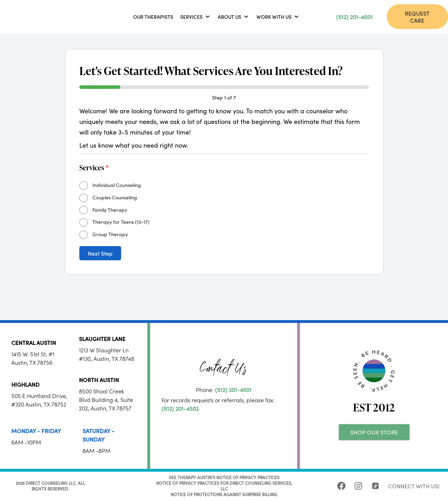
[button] (195, 17)
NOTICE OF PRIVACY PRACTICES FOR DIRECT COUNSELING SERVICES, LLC (224, 486)
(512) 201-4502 (180, 408)
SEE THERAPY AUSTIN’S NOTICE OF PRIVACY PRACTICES (224, 477)
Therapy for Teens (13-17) (121, 222)
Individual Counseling (117, 185)
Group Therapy (110, 234)
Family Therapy (110, 210)
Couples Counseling (115, 197)
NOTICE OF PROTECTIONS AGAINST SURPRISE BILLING (224, 494)
